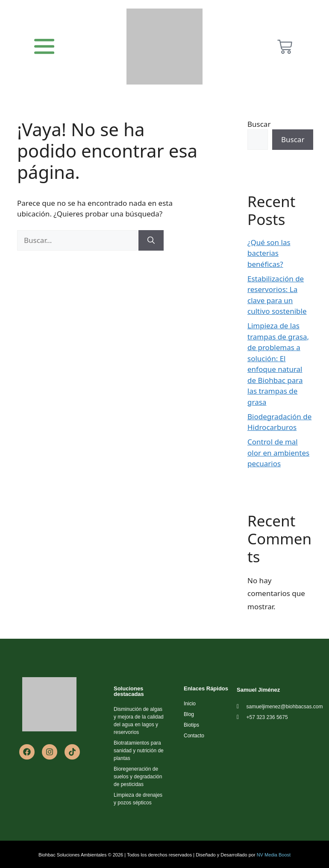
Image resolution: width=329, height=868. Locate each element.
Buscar (259, 124)
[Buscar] (151, 240)
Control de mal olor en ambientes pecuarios (278, 453)
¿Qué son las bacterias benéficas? (269, 253)
